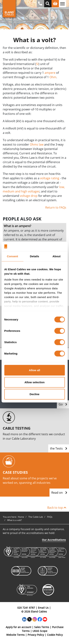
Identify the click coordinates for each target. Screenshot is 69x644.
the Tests (59, 448)
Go (63, 404)
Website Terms (15, 635)
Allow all (34, 370)
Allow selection (34, 382)
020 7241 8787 (26, 608)
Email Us (43, 608)
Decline (34, 394)
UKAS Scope (40, 631)
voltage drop (29, 196)
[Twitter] (29, 619)
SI (37, 64)
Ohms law (37, 144)
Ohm (53, 77)
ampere (50, 73)
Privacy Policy (36, 635)
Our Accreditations (54, 540)
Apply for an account (18, 627)
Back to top (57, 508)
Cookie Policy (55, 635)
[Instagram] (35, 619)
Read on (59, 493)
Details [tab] (35, 256)
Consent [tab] (12, 256)
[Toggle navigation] (63, 4)
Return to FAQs (56, 207)
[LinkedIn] (24, 619)
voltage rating (50, 178)
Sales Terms (42, 627)
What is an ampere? (17, 226)
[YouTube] (45, 619)
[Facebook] (40, 619)
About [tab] (56, 256)
